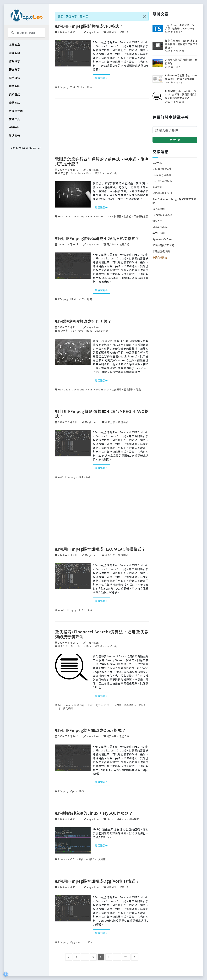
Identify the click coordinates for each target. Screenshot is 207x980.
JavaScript (112, 173)
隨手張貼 (15, 78)
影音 (90, 87)
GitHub (14, 127)
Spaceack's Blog (162, 239)
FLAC (82, 610)
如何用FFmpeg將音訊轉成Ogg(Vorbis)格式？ (97, 881)
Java (80, 173)
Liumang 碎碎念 (162, 175)
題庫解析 (15, 86)
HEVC (74, 299)
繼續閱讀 (101, 78)
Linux (110, 819)
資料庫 (102, 859)
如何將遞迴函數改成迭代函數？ (83, 321)
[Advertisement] (102, 124)
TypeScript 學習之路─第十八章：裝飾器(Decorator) (181, 27)
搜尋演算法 (130, 705)
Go (73, 173)
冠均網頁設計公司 (162, 193)
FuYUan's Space (162, 215)
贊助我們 (15, 136)
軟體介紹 (124, 32)
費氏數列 (129, 389)
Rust (89, 173)
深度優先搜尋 (141, 216)
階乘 (138, 389)
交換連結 (15, 94)
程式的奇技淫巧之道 (163, 245)
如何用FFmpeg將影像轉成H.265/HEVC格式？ (97, 238)
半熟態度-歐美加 (161, 251)
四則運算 (117, 216)
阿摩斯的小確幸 (161, 227)
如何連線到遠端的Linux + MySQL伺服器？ (94, 813)
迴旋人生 (157, 221)
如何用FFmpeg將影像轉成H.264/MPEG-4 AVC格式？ (102, 414)
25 (126, 957)
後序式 (128, 216)
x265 (82, 299)
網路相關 (134, 819)
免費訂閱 (175, 140)
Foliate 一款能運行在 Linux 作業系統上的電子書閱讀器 (181, 77)
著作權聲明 (16, 111)
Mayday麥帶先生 (162, 169)
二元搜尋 (117, 389)
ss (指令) (91, 859)
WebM (81, 87)
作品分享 (15, 61)
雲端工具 (15, 119)
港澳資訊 (157, 187)
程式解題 (15, 53)
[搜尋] (26, 33)
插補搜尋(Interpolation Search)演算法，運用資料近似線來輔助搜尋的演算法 (181, 94)
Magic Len (93, 32)
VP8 (73, 87)
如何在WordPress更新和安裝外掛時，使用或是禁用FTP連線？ (181, 44)
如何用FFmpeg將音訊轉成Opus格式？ (90, 730)
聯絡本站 (15, 103)
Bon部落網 (159, 209)
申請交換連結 (160, 257)
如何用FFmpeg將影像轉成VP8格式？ (89, 26)
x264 (80, 477)
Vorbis (82, 942)
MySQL (72, 859)
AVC (61, 477)
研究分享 (15, 69)
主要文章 (15, 44)
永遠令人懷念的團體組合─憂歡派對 (181, 61)
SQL (81, 859)
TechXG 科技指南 (162, 181)
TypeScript (103, 216)
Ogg (73, 942)
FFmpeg (63, 87)
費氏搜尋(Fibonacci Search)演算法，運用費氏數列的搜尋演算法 (102, 634)
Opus (74, 791)
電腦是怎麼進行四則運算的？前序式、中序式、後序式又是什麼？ (102, 161)
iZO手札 (157, 163)
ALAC (61, 610)
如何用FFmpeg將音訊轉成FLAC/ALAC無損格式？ (100, 549)
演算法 (99, 173)
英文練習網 (159, 233)
